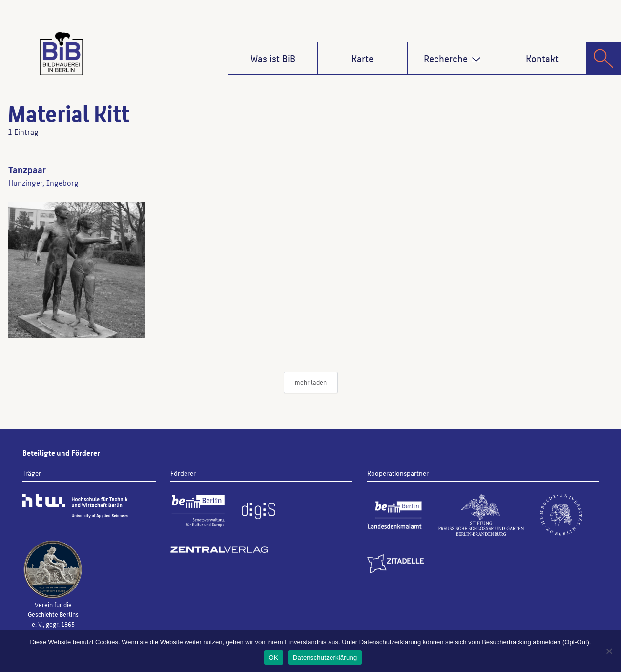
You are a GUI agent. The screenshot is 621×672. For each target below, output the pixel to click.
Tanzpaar (27, 169)
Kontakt (542, 58)
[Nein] (609, 651)
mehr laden (311, 382)
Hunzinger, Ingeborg (43, 182)
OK (274, 658)
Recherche (452, 58)
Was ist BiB (273, 58)
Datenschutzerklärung (325, 658)
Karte (362, 58)
